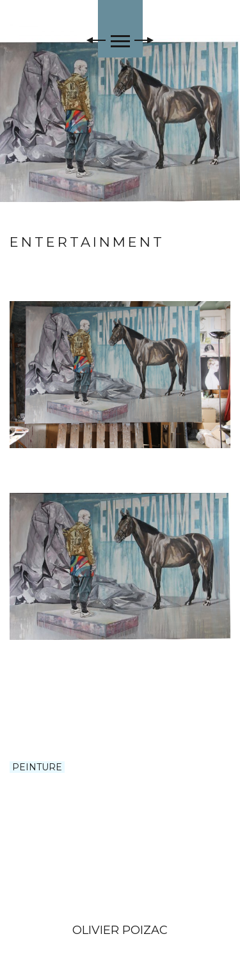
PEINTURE (37, 767)
